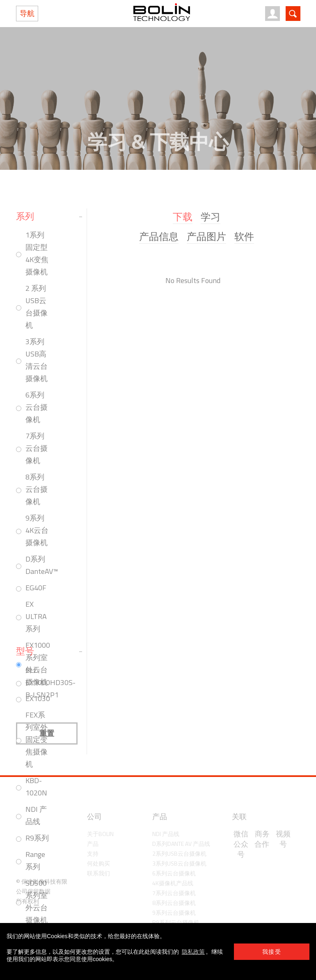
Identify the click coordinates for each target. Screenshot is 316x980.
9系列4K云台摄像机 (37, 530)
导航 (27, 13)
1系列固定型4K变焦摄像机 (37, 253)
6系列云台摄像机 (37, 407)
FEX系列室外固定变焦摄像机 (37, 739)
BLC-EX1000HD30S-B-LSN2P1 (50, 682)
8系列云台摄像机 (37, 489)
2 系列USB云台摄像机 (37, 307)
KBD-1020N (36, 787)
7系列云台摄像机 (37, 448)
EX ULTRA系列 (36, 616)
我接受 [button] (272, 952)
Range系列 (35, 860)
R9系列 (37, 838)
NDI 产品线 (36, 815)
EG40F (36, 588)
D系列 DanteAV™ (42, 565)
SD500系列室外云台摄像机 (37, 901)
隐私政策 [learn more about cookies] (193, 952)
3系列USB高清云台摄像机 (37, 360)
